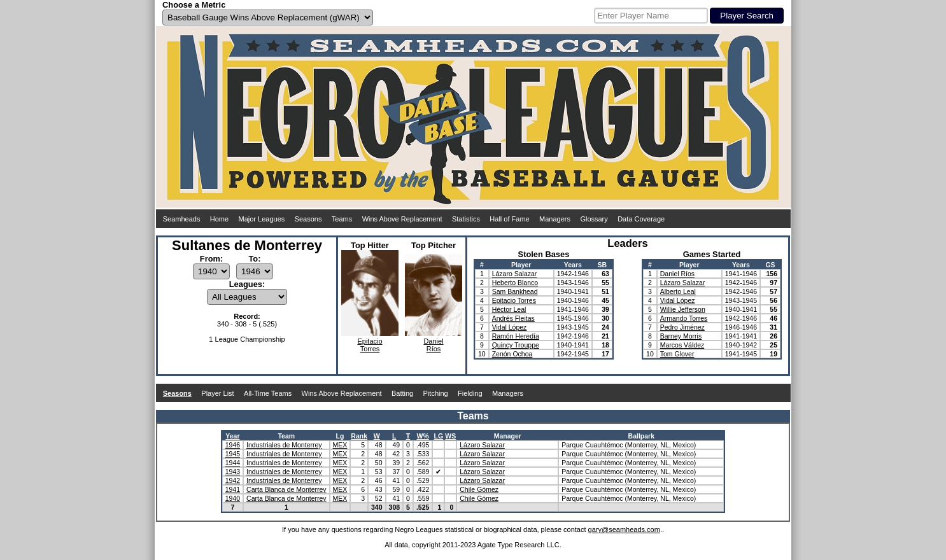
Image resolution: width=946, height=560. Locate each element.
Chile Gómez (479, 489)
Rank (359, 436)
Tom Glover (677, 354)
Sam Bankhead (515, 291)
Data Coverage (641, 219)
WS (450, 436)
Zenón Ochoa (512, 354)
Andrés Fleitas (513, 318)
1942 (233, 480)
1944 (233, 463)
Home (219, 219)
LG (439, 436)
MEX (340, 445)
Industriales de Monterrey (284, 445)
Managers (555, 219)
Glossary (594, 219)
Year (232, 436)
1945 (233, 454)
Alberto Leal (678, 291)
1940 (233, 498)
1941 (233, 489)
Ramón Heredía (516, 336)
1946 (233, 445)
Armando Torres (684, 318)
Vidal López (510, 327)
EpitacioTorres (370, 345)
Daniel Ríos (677, 274)
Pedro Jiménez (682, 327)
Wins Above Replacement (402, 219)
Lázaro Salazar (515, 274)
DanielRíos (433, 345)
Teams (342, 219)
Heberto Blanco (515, 283)
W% (423, 436)
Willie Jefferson (683, 309)
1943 (233, 472)
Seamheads (182, 219)
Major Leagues (262, 219)
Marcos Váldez (682, 345)
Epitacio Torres (514, 300)
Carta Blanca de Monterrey (286, 489)
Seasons (308, 219)
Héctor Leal (509, 309)
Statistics (466, 219)
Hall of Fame (509, 219)
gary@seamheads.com (624, 529)
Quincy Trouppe (516, 345)
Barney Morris (681, 336)
